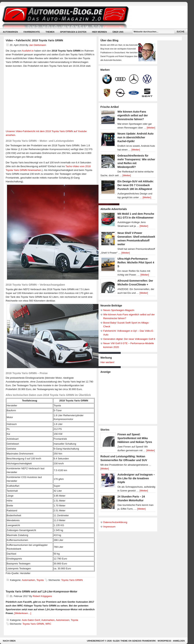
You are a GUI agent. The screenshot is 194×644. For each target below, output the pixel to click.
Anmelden (179, 641)
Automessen (63, 620)
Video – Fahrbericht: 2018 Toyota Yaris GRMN (34, 40)
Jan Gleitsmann (38, 45)
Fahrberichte (32, 32)
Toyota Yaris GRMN (72, 580)
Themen (50, 32)
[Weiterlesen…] (23, 613)
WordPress (164, 641)
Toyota (40, 580)
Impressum (109, 527)
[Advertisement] (129, 398)
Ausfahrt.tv (28, 51)
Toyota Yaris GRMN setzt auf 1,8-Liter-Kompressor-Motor (41, 592)
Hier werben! (107, 362)
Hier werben (99, 32)
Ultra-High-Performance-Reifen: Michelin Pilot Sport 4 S (136, 262)
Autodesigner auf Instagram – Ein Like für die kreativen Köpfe (136, 478)
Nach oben (9, 641)
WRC (48, 624)
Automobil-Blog (91, 17)
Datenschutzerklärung (115, 522)
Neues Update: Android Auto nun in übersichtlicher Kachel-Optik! (135, 137)
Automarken (10, 32)
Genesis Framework (144, 641)
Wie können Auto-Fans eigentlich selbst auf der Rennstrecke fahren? (133, 115)
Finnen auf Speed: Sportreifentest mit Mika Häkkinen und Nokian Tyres (135, 438)
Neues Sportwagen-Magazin (119, 310)
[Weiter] (151, 128)
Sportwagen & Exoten (73, 32)
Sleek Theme (120, 641)
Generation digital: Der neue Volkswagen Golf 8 (129, 339)
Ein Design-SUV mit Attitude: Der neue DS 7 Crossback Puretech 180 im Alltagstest (136, 185)
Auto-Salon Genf (31, 620)
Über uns (118, 32)
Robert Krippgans (42, 596)
